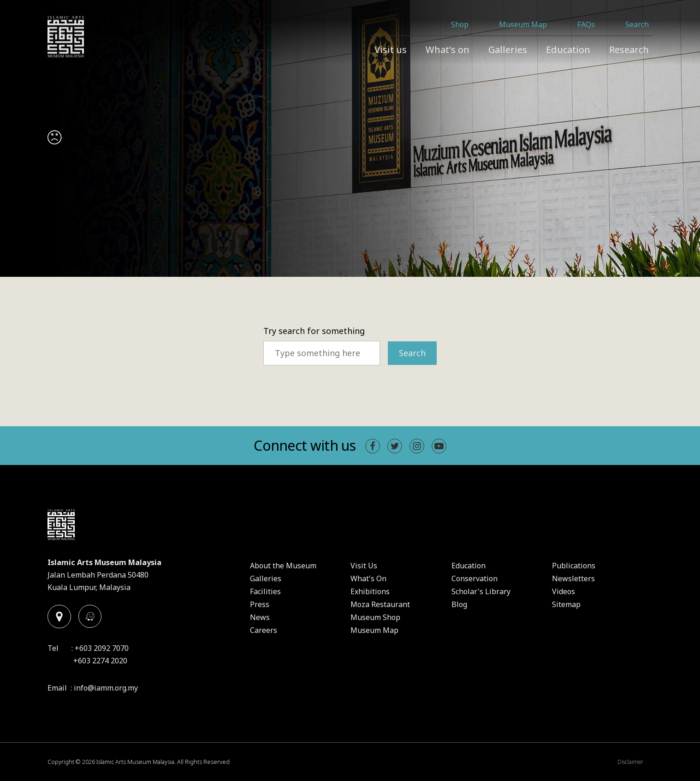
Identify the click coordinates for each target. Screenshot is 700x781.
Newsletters (573, 578)
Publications (574, 566)
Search (637, 24)
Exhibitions (370, 591)
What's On (368, 578)
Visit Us (364, 566)
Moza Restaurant (380, 604)
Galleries (508, 50)
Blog (459, 604)
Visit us (391, 50)
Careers (264, 630)
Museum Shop (375, 617)
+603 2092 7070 (102, 648)
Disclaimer (630, 762)
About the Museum (283, 566)
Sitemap (566, 604)
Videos (564, 591)
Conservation (475, 578)
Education (568, 50)
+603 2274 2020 (100, 661)
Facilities (265, 591)
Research (629, 50)
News (260, 617)
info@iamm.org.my (106, 688)
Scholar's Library (481, 591)
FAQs (586, 24)
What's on (448, 50)
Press (260, 604)
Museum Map (523, 24)
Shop (460, 24)
